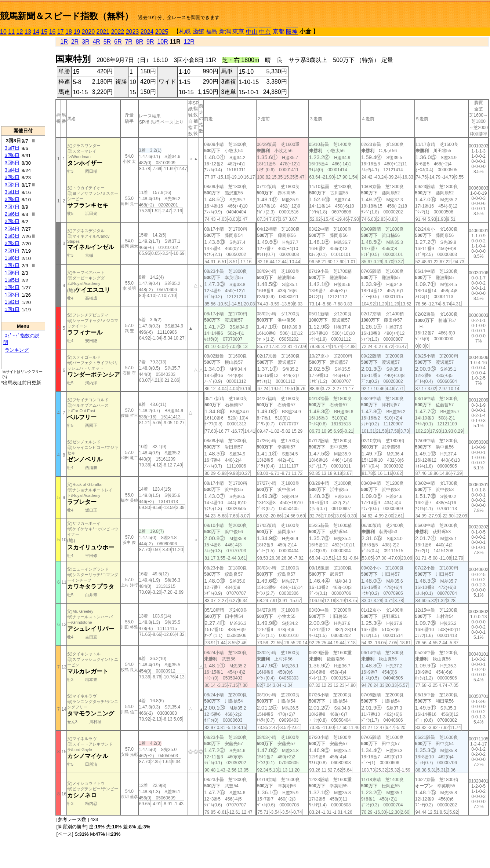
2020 (88, 32)
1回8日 (12, 258)
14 (36, 32)
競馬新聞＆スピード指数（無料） (67, 16)
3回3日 (12, 177)
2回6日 (12, 214)
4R (96, 42)
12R (189, 42)
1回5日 (12, 280)
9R (150, 42)
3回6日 (12, 155)
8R (139, 42)
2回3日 (12, 236)
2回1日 (12, 251)
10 (3, 32)
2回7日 (12, 207)
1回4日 (12, 287)
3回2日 (12, 185)
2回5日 (12, 221)
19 (77, 32)
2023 (133, 32)
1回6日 (12, 273)
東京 (238, 31)
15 (44, 32)
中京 (265, 32)
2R (75, 42)
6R (118, 42)
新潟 (225, 31)
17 (61, 32)
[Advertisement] (23, 81)
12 (20, 32)
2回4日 (12, 229)
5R (107, 42)
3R (86, 42)
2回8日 (12, 199)
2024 (147, 32)
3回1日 (12, 192)
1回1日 (12, 309)
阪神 (292, 32)
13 (28, 32)
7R (128, 42)
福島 (212, 31)
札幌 (185, 31)
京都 (279, 31)
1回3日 (12, 295)
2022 (118, 32)
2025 (162, 32)
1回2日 (12, 302)
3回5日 (12, 163)
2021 (103, 32)
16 (52, 32)
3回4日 (12, 170)
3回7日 (12, 148)
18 (69, 32)
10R (162, 42)
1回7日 (12, 265)
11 (11, 32)
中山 (252, 32)
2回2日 (12, 243)
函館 (198, 31)
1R (64, 42)
